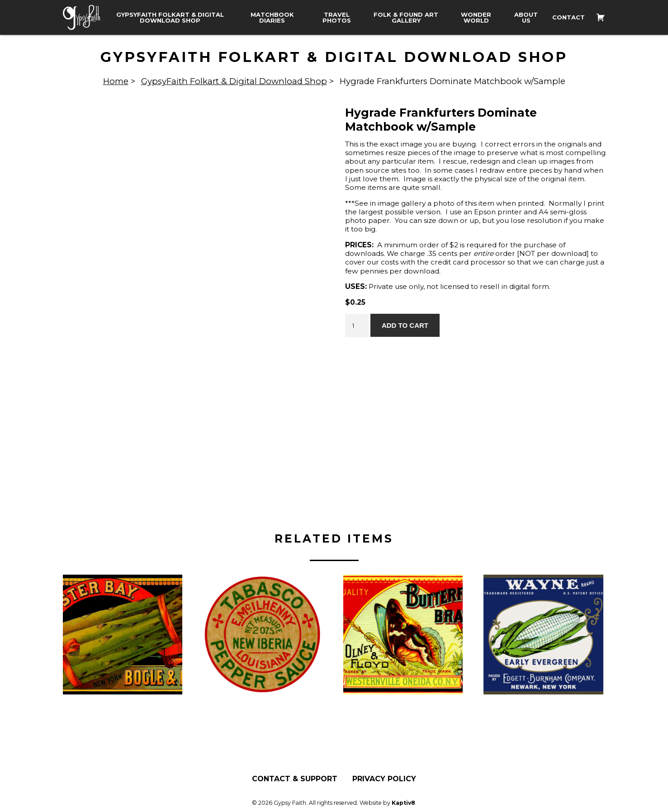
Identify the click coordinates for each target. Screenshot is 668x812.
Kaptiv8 (403, 802)
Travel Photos (337, 18)
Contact (569, 17)
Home (116, 81)
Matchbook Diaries (272, 18)
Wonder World (476, 18)
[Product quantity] (357, 326)
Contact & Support (295, 779)
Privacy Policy (384, 779)
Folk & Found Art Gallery (406, 18)
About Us (526, 18)
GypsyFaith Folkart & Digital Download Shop (170, 18)
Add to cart (405, 325)
